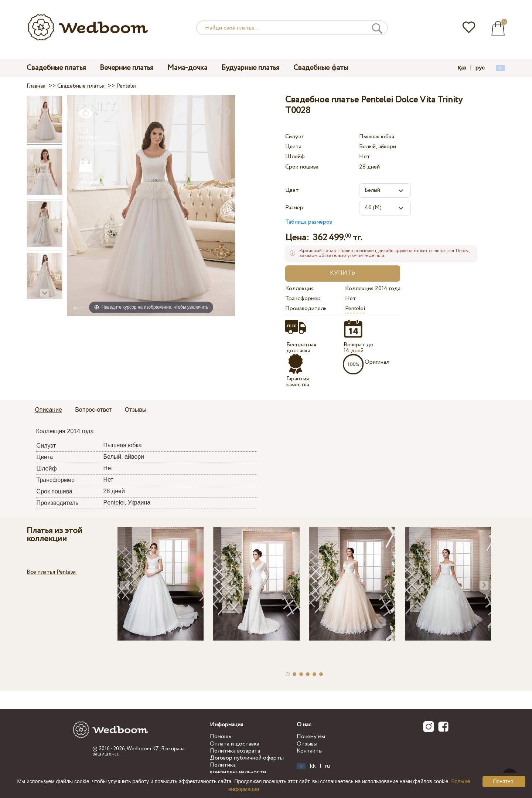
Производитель (306, 308)
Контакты (310, 751)
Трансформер (303, 298)
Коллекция (299, 288)
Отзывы (307, 744)
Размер (294, 208)
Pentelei (355, 308)
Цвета (293, 147)
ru (328, 766)
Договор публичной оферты (247, 758)
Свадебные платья (56, 68)
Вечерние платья (127, 68)
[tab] (48, 410)
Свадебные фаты (321, 68)
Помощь (221, 736)
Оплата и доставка (235, 744)
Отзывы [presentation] (136, 410)
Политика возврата (235, 751)
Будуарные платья (250, 68)
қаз (462, 68)
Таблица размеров (309, 222)
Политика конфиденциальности (238, 768)
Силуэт (295, 137)
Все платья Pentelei (52, 572)
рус (480, 68)
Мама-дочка (187, 68)
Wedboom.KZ (143, 749)
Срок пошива (302, 167)
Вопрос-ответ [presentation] (93, 410)
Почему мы (311, 736)
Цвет (292, 190)
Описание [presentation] (48, 410)
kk (313, 766)
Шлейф (295, 157)
